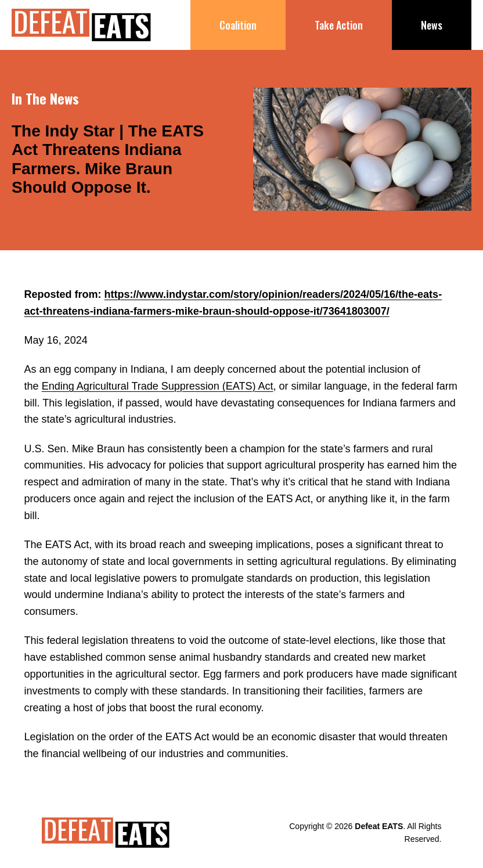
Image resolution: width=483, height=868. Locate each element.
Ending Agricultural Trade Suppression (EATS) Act (158, 386)
